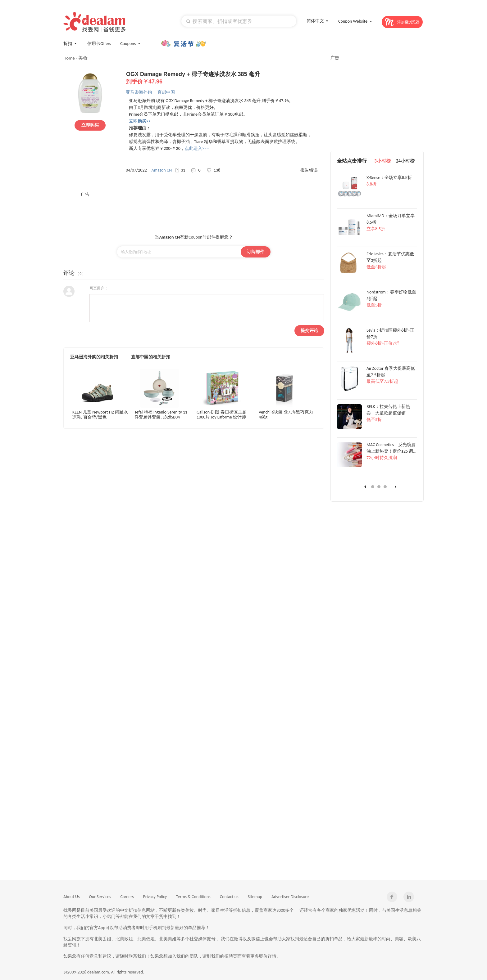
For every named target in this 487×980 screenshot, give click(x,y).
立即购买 (90, 125)
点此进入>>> (197, 148)
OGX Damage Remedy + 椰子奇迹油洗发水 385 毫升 (225, 78)
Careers (127, 897)
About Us (72, 897)
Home (69, 58)
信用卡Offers (99, 44)
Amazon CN (162, 170)
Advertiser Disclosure (290, 897)
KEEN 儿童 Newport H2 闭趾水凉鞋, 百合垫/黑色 (100, 415)
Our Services (100, 897)
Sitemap (255, 897)
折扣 (71, 43)
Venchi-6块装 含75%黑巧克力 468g (286, 415)
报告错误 (309, 170)
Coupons (131, 43)
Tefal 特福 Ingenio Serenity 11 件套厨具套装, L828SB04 (161, 415)
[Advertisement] (194, 211)
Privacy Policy (155, 897)
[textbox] (239, 21)
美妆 (83, 58)
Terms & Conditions (193, 897)
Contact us (229, 897)
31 (180, 170)
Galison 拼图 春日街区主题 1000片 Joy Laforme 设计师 (222, 415)
